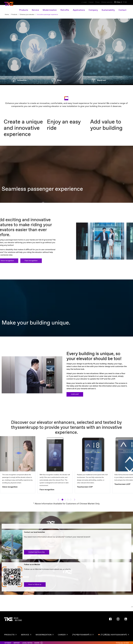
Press (93, 2)
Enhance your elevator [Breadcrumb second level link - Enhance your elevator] (27, 13)
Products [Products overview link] (24, 9)
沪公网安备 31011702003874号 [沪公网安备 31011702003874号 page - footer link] (112, 634)
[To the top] (132, 606)
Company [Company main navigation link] (93, 9)
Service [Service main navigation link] (35, 9)
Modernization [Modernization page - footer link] (44, 634)
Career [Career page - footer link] (62, 634)
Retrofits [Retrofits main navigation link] (65, 9)
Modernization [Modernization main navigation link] (50, 9)
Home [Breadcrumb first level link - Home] (7, 13)
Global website (104, 2)
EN (126, 2)
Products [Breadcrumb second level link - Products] (14, 13)
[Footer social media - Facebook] (111, 619)
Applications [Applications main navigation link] (79, 9)
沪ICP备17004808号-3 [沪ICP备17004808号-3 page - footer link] (82, 634)
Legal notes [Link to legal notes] (27, 642)
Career (84, 2)
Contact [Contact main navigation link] (122, 9)
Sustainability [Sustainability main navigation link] (108, 9)
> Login (74, 2)
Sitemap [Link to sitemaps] (8, 642)
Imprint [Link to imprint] (17, 642)
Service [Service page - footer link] (25, 634)
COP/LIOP (75, 393)
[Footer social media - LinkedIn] (127, 619)
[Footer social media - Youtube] (119, 619)
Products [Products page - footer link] (9, 634)
